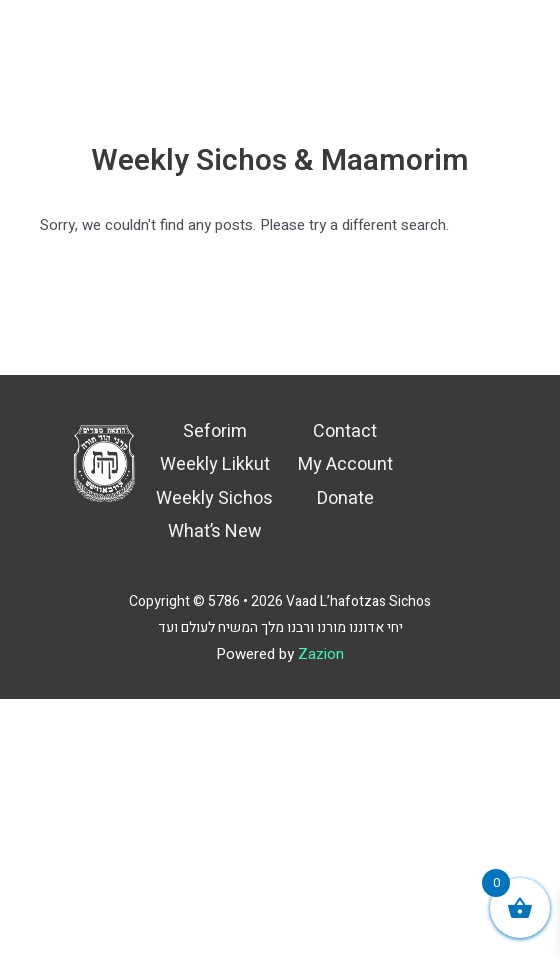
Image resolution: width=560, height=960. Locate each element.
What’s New (215, 531)
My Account (345, 464)
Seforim (215, 431)
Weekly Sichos (214, 498)
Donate (345, 498)
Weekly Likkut (215, 464)
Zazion (321, 654)
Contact (345, 431)
